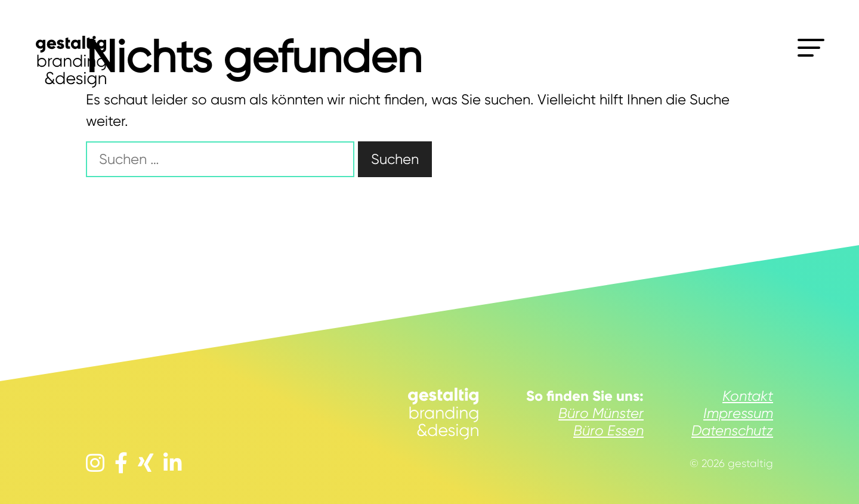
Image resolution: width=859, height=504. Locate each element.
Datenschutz (732, 431)
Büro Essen (608, 431)
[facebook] (121, 463)
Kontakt (748, 396)
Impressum (738, 413)
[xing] (146, 463)
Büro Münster (601, 413)
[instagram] (95, 463)
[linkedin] (173, 463)
